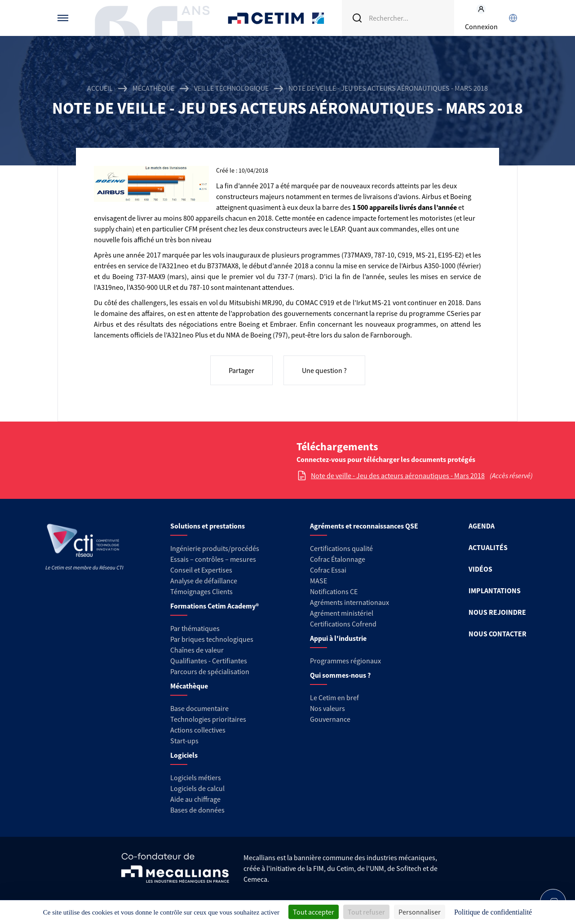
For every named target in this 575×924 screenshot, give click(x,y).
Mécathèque (153, 88)
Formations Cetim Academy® (215, 606)
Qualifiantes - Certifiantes (209, 661)
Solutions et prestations (208, 526)
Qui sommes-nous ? (340, 675)
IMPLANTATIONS (495, 591)
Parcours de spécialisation (210, 671)
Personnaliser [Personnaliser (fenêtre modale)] (420, 912)
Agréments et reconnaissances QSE (364, 526)
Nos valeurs (327, 708)
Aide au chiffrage (195, 799)
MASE (318, 581)
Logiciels (184, 755)
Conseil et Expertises (201, 570)
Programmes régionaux (345, 661)
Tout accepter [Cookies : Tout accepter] (314, 912)
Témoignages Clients (201, 591)
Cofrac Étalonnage (338, 559)
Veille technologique (231, 88)
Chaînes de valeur (197, 650)
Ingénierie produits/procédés (215, 548)
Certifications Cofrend (343, 624)
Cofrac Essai (328, 570)
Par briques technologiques (212, 639)
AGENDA (482, 526)
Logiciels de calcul (197, 788)
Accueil (100, 88)
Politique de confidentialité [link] (493, 912)
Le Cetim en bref (334, 697)
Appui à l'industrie (338, 638)
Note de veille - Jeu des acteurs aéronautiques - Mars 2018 (398, 475)
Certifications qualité (341, 548)
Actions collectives (198, 730)
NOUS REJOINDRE (497, 612)
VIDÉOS (480, 569)
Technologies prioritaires (208, 719)
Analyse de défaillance (204, 581)
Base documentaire (199, 708)
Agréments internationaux (349, 602)
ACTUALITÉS (488, 547)
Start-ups (184, 741)
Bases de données (197, 810)
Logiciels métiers (196, 777)
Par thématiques (195, 628)
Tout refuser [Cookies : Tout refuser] (366, 912)
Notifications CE (334, 591)
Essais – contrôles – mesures (213, 559)
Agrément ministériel (342, 613)
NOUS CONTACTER (498, 634)
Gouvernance (330, 719)
